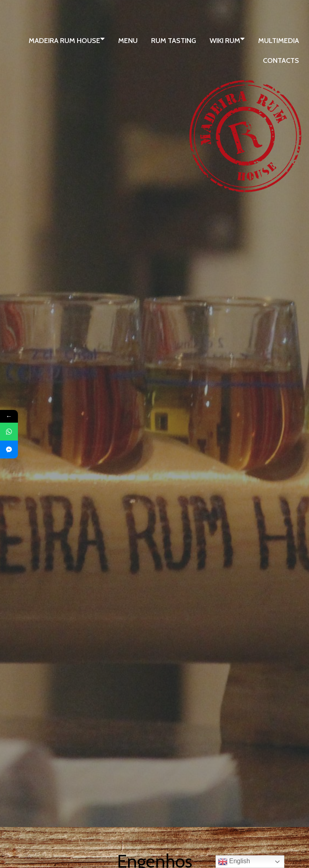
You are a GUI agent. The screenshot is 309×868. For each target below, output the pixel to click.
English (234, 862)
